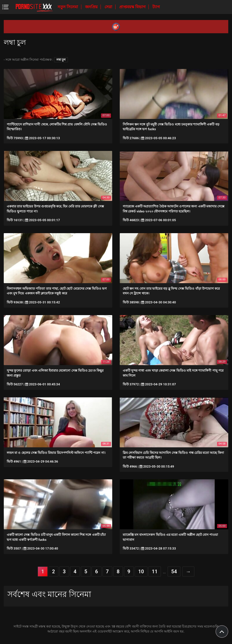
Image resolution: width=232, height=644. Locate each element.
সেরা (109, 7)
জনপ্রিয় (92, 7)
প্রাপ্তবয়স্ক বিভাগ (133, 7)
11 (155, 572)
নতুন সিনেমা (68, 7)
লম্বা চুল (61, 60)
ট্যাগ (156, 7)
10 (141, 572)
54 (174, 572)
